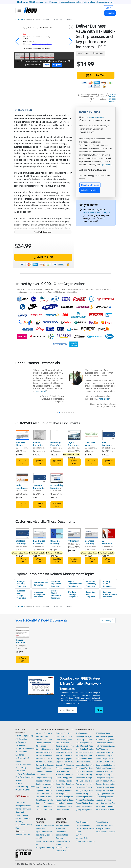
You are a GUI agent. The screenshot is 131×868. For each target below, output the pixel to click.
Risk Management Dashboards (106, 746)
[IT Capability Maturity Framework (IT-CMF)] (57, 478)
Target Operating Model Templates (106, 794)
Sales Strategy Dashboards (106, 752)
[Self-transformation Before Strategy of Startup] (22, 478)
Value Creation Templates (106, 806)
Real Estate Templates (104, 736)
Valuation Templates (103, 800)
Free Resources (82, 822)
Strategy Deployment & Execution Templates (106, 781)
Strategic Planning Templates (21, 584)
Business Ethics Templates (45, 752)
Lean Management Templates (85, 743)
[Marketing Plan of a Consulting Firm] (57, 435)
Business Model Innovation (21, 445)
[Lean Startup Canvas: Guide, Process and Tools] (109, 435)
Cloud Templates (42, 775)
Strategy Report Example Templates (106, 787)
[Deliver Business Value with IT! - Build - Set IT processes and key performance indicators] (22, 632)
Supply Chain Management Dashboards (106, 790)
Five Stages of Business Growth (39, 544)
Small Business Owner (104, 825)
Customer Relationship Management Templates (45, 810)
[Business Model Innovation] (22, 435)
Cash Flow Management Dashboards (45, 768)
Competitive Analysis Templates (45, 781)
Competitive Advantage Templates (45, 778)
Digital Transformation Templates (75, 584)
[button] (17, 41)
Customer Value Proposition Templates (65, 733)
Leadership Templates (84, 740)
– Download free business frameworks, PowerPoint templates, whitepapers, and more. (65, 2)
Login (108, 8)
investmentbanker (43, 451)
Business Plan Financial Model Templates (45, 762)
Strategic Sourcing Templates (106, 778)
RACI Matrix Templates (105, 733)
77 (113, 120)
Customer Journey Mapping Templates (45, 806)
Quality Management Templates (85, 810)
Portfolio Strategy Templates (73, 594)
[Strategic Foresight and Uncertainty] (40, 478)
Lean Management (83, 825)
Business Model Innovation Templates (56, 594)
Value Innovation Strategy (106, 832)
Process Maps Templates (85, 800)
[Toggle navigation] (19, 10)
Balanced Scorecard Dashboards (45, 749)
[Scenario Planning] (91, 533)
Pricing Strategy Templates (85, 790)
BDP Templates (41, 746)
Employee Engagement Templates (65, 759)
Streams (19, 784)
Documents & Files (61, 451)
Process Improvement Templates (85, 797)
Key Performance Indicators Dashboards (85, 733)
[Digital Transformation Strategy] (74, 435)
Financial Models (23, 764)
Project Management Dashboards (85, 806)
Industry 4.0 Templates (64, 797)
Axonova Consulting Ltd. (115, 550)
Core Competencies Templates (45, 787)
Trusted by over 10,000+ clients (113, 98)
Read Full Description (43, 232)
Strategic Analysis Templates (106, 771)
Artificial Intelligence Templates (45, 743)
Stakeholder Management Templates (106, 768)
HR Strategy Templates (64, 781)
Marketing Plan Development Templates (85, 756)
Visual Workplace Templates (106, 810)
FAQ (17, 825)
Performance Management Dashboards (85, 778)
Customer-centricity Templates (65, 736)
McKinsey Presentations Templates (85, 762)
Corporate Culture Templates (45, 790)
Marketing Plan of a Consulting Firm (56, 446)
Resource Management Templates (106, 740)
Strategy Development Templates (106, 784)
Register (110, 13)
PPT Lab (22, 451)
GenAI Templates (62, 771)
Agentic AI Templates (44, 733)
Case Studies (61, 832)
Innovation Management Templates (40, 594)
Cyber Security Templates (65, 740)
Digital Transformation (25, 749)
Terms (23, 825)
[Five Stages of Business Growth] (40, 533)
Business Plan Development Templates (45, 759)
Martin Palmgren (25, 649)
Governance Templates (64, 775)
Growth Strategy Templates (65, 778)
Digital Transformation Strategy (76, 445)
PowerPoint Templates (25, 774)
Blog (17, 828)
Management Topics (23, 806)
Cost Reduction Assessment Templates (45, 797)
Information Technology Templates (91, 584)
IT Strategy (73, 541)
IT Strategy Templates (64, 790)
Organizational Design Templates (85, 775)
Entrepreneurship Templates (41, 584)
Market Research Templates (85, 752)
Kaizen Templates (62, 810)
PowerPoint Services (24, 790)
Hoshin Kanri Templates (65, 784)
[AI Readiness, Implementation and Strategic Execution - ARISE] (109, 533)
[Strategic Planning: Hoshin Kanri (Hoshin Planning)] (57, 533)
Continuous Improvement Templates (45, 784)
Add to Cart (96, 75)
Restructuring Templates (105, 743)
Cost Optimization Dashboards (45, 794)
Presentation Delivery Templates (85, 787)
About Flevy (20, 803)
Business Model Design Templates (21, 594)
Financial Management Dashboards (65, 768)
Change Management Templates (45, 771)
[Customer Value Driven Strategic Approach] (91, 435)
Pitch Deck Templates (84, 781)
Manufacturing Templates (85, 749)
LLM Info (79, 835)
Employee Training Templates (65, 762)
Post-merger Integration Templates (85, 784)
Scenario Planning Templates (106, 756)
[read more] (41, 391)
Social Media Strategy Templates (106, 765)
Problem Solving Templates (85, 794)
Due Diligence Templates (65, 752)
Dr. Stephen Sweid (26, 494)
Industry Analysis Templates (65, 800)
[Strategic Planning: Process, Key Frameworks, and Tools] (22, 533)
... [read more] (106, 165)
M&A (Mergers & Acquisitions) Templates (85, 746)
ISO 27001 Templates (64, 787)
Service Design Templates (106, 759)
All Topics (19, 20)
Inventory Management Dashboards (65, 806)
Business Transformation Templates (110, 594)
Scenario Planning (90, 542)
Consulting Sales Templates (91, 594)
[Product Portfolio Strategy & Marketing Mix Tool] (40, 435)
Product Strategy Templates (85, 803)
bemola (90, 451)
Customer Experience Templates (56, 584)
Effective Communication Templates (65, 756)
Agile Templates (42, 736)
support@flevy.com (23, 834)
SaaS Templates (102, 749)
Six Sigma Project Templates (106, 762)
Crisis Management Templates (45, 800)
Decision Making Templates (65, 746)
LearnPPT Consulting (79, 451)
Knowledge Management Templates (85, 736)
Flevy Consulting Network (25, 787)
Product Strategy (102, 822)
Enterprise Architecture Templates (65, 765)
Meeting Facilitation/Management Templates (85, 765)
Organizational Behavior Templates (85, 771)
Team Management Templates (106, 797)
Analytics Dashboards (44, 740)
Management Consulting (45, 848)
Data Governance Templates (65, 743)
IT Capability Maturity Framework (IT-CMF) (57, 489)
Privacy (29, 825)
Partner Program (22, 815)
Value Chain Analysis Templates (106, 803)
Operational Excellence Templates (85, 768)
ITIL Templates (61, 794)
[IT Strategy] (74, 533)
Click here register (90, 190)
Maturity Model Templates (107, 584)
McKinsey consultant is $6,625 (97, 213)
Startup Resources (103, 829)
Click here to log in (90, 185)
